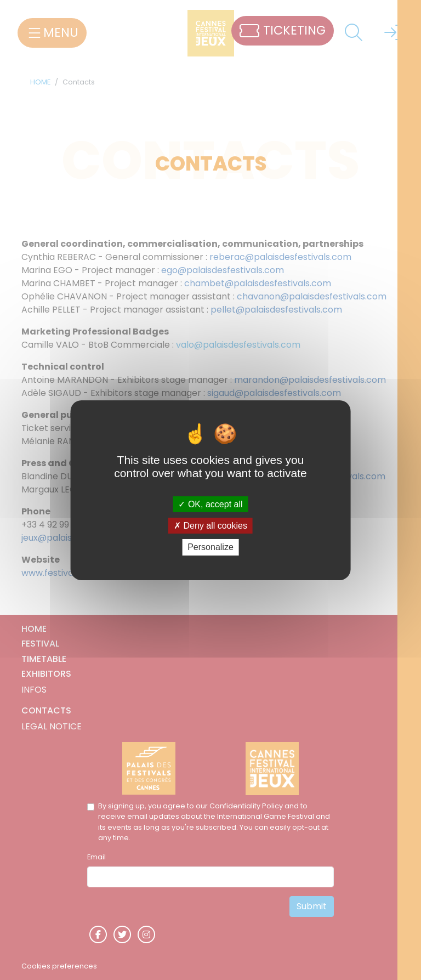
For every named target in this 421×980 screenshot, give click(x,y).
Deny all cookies (210, 526)
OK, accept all (210, 504)
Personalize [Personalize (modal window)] (210, 547)
